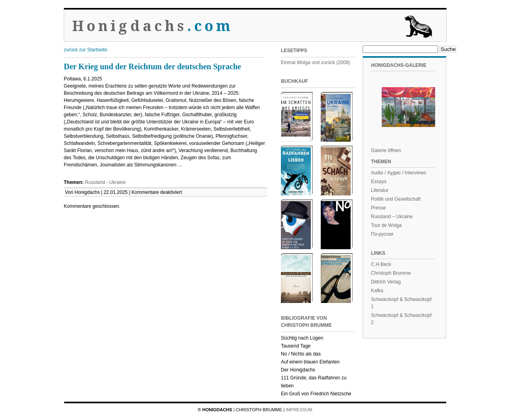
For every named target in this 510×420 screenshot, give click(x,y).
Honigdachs (153, 26)
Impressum (299, 410)
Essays (379, 182)
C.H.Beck (381, 264)
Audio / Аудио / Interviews (399, 173)
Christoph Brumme (391, 273)
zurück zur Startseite (85, 50)
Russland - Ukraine (105, 182)
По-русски (382, 234)
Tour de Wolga (386, 225)
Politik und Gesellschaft (396, 199)
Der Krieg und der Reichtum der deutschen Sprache (152, 66)
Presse (378, 208)
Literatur (380, 190)
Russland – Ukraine (392, 217)
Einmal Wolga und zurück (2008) (316, 63)
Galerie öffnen (386, 150)
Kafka (377, 291)
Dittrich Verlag (386, 282)
